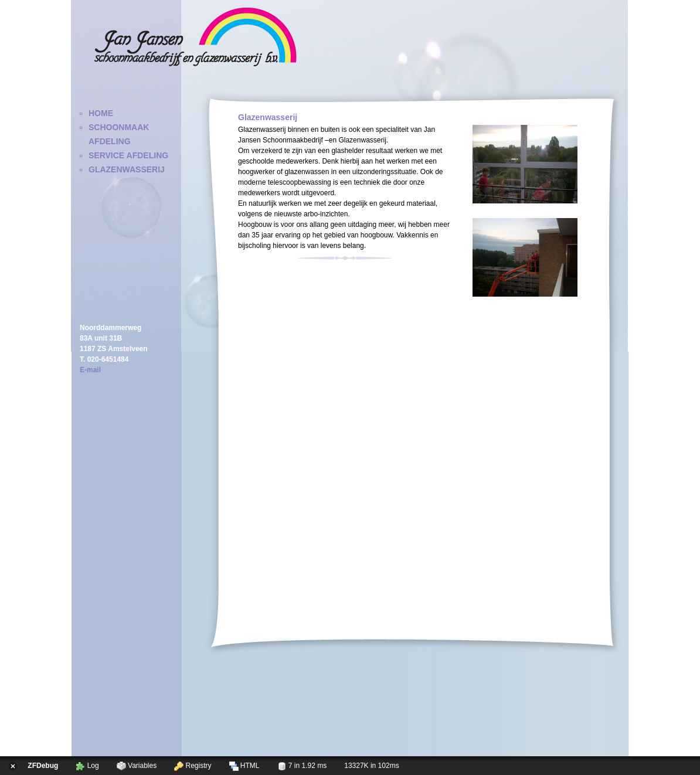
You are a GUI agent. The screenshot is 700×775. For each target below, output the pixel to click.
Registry (193, 766)
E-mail (90, 370)
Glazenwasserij (127, 169)
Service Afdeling (128, 155)
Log (87, 766)
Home (101, 113)
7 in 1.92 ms (302, 766)
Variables (137, 766)
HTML (244, 766)
